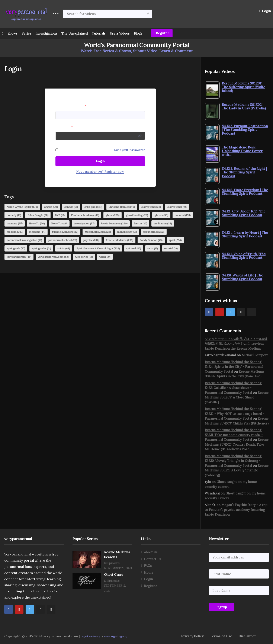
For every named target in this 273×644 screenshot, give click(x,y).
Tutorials (99, 33)
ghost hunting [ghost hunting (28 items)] (137, 215)
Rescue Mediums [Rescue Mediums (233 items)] (120, 240)
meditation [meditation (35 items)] (163, 223)
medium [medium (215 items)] (15, 232)
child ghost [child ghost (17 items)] (93, 207)
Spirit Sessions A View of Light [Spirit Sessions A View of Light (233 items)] (98, 248)
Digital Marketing (90, 637)
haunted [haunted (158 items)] (183, 215)
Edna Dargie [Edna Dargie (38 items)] (38, 215)
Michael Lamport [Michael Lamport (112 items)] (65, 232)
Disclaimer (247, 636)
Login (265, 11)
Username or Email (71, 106)
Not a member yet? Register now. (100, 172)
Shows (12, 33)
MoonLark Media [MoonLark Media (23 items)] (98, 232)
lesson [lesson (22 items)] (141, 223)
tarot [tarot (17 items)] (153, 248)
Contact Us (152, 559)
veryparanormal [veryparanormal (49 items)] (19, 257)
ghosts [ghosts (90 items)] (161, 215)
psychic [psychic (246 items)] (91, 240)
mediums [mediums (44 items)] (37, 232)
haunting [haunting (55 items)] (15, 223)
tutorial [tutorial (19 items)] (171, 248)
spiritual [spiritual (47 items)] (134, 248)
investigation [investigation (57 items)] (84, 223)
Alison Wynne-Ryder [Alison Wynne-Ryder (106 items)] (22, 207)
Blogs (138, 33)
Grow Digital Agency (116, 637)
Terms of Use (221, 636)
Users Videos (120, 33)
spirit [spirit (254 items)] (175, 240)
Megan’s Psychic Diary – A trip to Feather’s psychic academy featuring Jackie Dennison (236, 510)
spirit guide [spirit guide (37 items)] (16, 248)
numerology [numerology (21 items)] (127, 232)
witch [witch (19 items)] (105, 257)
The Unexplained (75, 33)
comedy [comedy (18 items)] (14, 215)
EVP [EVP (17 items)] (60, 215)
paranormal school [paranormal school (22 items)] (63, 240)
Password (64, 127)
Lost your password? (130, 150)
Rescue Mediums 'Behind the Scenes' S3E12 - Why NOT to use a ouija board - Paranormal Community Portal (235, 414)
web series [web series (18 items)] (84, 257)
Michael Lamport (255, 355)
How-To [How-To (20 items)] (37, 223)
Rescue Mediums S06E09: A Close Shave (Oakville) (237, 397)
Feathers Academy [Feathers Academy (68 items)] (85, 215)
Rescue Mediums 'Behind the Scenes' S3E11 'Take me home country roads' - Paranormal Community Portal (234, 435)
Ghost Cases (114, 575)
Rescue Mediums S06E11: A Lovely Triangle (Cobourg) (237, 470)
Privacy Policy (192, 636)
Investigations (46, 33)
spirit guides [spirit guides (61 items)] (41, 248)
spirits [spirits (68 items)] (64, 248)
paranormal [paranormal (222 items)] (154, 232)
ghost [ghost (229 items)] (113, 215)
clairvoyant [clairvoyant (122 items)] (151, 207)
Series (26, 33)
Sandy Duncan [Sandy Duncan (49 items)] (151, 240)
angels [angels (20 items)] (51, 207)
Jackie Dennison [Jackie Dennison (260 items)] (114, 223)
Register (162, 33)
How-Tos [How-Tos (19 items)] (59, 223)
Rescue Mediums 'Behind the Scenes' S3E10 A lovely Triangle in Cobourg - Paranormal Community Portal (233, 461)
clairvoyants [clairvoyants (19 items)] (177, 207)
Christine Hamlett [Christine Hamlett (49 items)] (122, 207)
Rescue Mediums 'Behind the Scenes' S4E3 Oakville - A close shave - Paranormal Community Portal (233, 388)
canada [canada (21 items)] (71, 207)
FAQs (148, 566)
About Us (151, 552)
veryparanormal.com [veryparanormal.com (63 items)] (53, 257)
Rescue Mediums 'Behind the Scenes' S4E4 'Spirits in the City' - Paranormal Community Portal (234, 367)
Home (149, 572)
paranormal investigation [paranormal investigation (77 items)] (24, 240)
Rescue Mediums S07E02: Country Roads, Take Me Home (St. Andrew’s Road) (237, 444)
